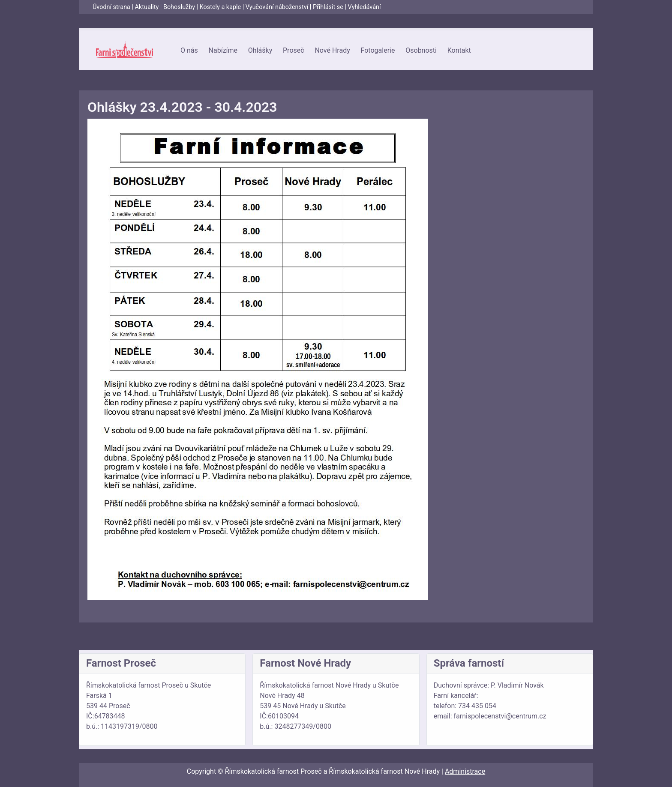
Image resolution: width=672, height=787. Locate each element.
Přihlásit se (328, 7)
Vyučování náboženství (277, 7)
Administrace (465, 771)
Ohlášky (260, 50)
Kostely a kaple (220, 7)
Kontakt (459, 50)
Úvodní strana (111, 7)
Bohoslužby (179, 7)
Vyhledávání (364, 7)
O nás (189, 50)
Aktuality (147, 7)
